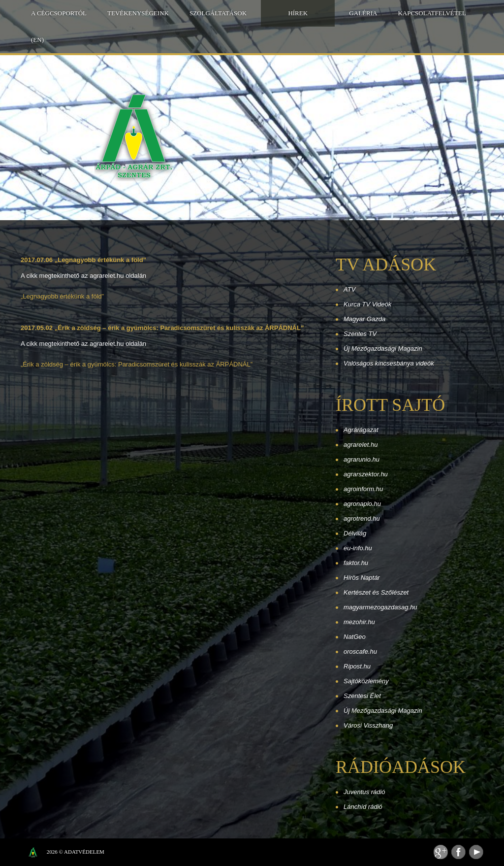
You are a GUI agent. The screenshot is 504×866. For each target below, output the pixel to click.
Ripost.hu (357, 666)
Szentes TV (360, 334)
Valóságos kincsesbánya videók (389, 363)
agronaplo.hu (362, 504)
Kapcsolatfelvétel (432, 13)
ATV (349, 289)
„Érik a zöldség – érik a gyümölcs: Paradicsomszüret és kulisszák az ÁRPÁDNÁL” (137, 364)
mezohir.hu (359, 622)
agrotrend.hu (362, 518)
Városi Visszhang (368, 725)
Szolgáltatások (218, 13)
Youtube (476, 852)
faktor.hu (356, 563)
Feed (441, 852)
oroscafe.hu (360, 651)
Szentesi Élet (362, 696)
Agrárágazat (361, 430)
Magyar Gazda (364, 319)
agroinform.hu (363, 489)
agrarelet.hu (361, 445)
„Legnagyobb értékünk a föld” (62, 296)
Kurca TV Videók (367, 304)
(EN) (37, 40)
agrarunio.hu (362, 459)
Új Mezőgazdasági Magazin (383, 349)
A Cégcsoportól (59, 13)
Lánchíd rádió (363, 807)
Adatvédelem (84, 852)
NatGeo (355, 637)
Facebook (458, 852)
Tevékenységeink (138, 13)
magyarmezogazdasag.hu (380, 607)
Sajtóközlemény (366, 681)
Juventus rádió (364, 792)
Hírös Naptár (362, 578)
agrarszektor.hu (366, 474)
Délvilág (355, 533)
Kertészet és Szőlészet (376, 592)
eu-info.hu (358, 548)
